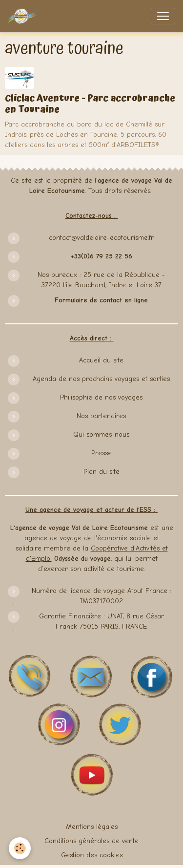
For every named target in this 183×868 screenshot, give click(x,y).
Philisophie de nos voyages (101, 397)
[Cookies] (20, 848)
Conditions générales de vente (91, 841)
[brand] (24, 16)
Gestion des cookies (92, 855)
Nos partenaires (101, 416)
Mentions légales (92, 827)
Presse (102, 453)
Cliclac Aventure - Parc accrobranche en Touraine (90, 104)
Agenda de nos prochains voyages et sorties (101, 379)
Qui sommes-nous (101, 434)
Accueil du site (101, 360)
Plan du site (102, 472)
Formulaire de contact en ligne (101, 300)
